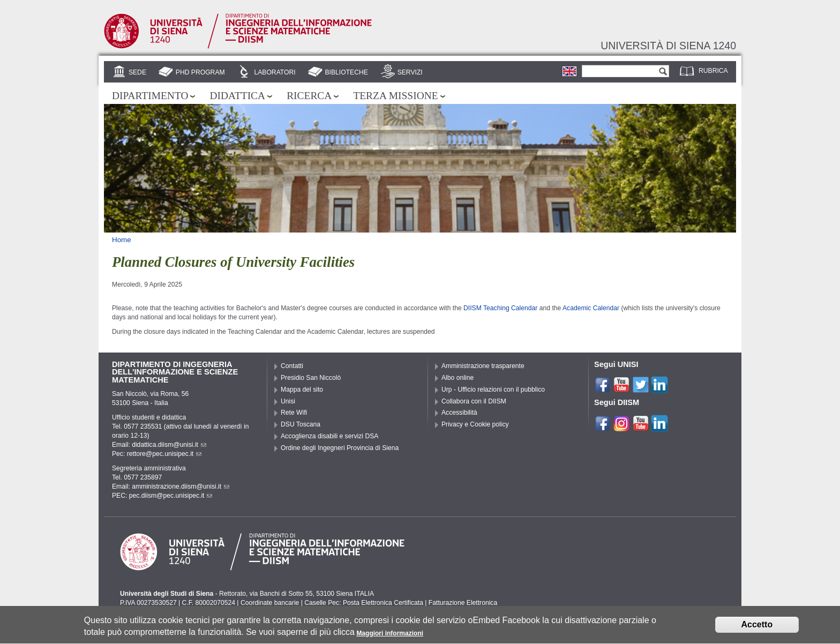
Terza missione (395, 96)
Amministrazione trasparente (483, 366)
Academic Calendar (592, 308)
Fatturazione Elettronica (463, 603)
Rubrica (713, 71)
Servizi (410, 72)
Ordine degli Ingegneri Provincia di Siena (340, 448)
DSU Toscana (301, 424)
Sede (137, 72)
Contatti (292, 366)
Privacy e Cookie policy (475, 424)
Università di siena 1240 (668, 46)
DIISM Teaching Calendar (500, 308)
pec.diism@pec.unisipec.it (171, 496)
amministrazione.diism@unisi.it (181, 486)
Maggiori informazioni (390, 637)
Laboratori (275, 72)
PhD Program (200, 72)
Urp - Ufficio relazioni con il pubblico (493, 390)
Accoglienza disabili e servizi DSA (329, 436)
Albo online (457, 378)
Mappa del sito (302, 390)
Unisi (288, 401)
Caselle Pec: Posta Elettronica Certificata (364, 603)
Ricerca (309, 96)
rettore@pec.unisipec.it (164, 454)
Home (122, 240)
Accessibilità (459, 413)
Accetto (757, 628)
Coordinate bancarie (270, 603)
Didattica (237, 96)
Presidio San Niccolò (311, 378)
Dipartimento (150, 96)
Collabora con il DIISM (474, 401)
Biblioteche (346, 72)
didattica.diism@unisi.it (169, 445)
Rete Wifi (294, 413)
